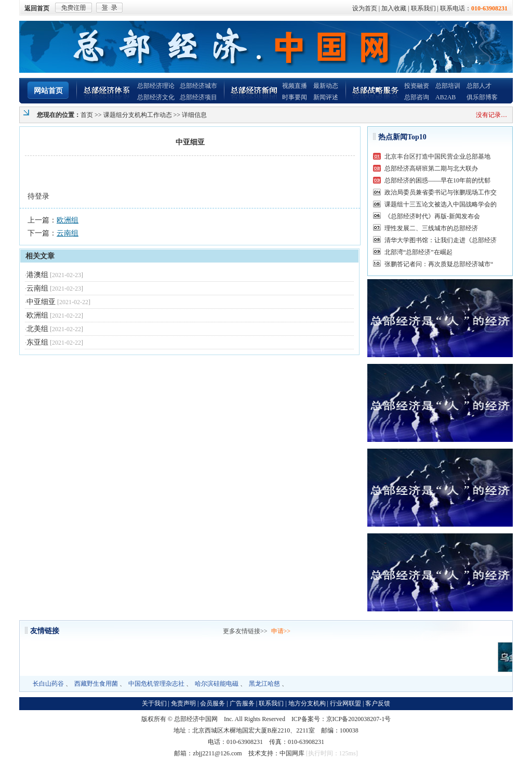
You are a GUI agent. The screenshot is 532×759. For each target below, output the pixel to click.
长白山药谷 (48, 684)
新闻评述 (326, 97)
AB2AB (445, 97)
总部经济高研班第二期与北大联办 (431, 168)
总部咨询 (417, 97)
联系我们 (423, 8)
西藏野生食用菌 (96, 684)
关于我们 (154, 703)
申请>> (281, 631)
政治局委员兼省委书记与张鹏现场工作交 (441, 192)
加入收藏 (394, 8)
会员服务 (212, 703)
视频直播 (295, 86)
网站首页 (48, 91)
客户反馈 (378, 703)
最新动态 (326, 86)
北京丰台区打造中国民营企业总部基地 (437, 156)
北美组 (37, 329)
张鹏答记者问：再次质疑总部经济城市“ (439, 264)
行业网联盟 (345, 703)
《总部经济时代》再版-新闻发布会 (432, 216)
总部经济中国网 (196, 719)
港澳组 (37, 275)
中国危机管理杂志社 (156, 684)
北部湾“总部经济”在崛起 (418, 252)
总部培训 (448, 86)
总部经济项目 (198, 97)
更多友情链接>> (245, 631)
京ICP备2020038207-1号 (359, 719)
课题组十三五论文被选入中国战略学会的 (441, 204)
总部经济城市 (198, 86)
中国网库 (292, 753)
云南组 (68, 233)
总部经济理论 (156, 86)
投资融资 (417, 86)
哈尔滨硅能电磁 (217, 684)
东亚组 (37, 342)
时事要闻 (295, 97)
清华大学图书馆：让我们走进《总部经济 (441, 240)
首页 (87, 115)
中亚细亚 (41, 302)
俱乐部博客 (482, 97)
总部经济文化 (156, 97)
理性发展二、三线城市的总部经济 (431, 228)
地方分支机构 (307, 703)
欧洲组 (68, 220)
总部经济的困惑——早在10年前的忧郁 (437, 180)
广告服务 (242, 703)
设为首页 (365, 8)
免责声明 (183, 703)
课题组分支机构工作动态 (138, 115)
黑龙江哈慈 (264, 684)
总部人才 (479, 86)
